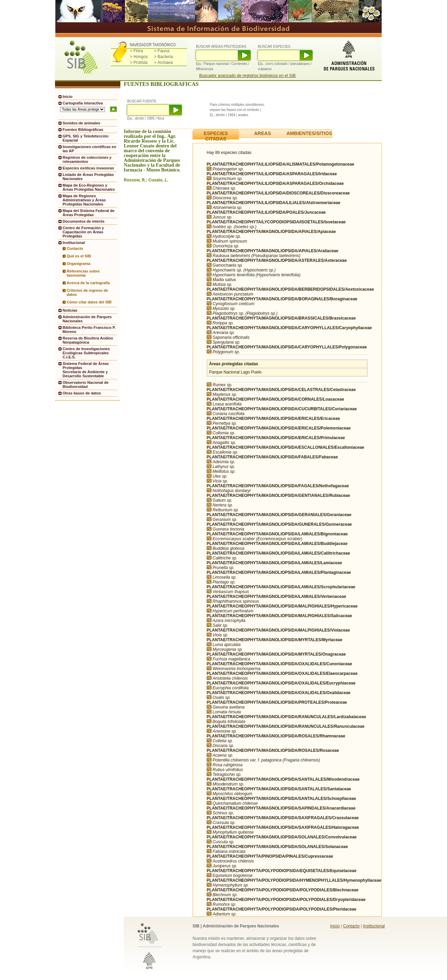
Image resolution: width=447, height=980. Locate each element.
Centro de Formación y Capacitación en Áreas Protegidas (83, 232)
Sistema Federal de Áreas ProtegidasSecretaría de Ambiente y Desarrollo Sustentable (86, 370)
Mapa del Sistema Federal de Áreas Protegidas (89, 213)
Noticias (70, 310)
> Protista (139, 63)
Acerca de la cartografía (88, 283)
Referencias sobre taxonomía (83, 273)
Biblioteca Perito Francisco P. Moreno (89, 330)
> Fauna (162, 51)
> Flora (137, 51)
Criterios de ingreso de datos (87, 292)
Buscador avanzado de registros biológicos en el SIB (247, 76)
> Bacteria (163, 57)
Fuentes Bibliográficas (83, 130)
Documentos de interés (84, 221)
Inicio (68, 97)
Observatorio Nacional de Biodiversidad (86, 385)
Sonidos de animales (81, 123)
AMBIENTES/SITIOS (309, 133)
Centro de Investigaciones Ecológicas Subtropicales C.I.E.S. (86, 353)
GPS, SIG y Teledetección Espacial (85, 138)
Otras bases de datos (82, 393)
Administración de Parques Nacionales (87, 319)
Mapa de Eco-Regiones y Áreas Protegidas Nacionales (89, 187)
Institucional (374, 926)
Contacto (75, 248)
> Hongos (139, 57)
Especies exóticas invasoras (88, 168)
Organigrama (79, 264)
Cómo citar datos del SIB (89, 302)
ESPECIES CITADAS (216, 136)
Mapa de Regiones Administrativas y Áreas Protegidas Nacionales (84, 200)
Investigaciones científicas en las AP (89, 149)
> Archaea (163, 63)
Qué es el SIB (79, 256)
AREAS (263, 133)
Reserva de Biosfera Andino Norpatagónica (88, 340)
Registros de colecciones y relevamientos (87, 159)
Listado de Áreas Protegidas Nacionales (88, 177)
